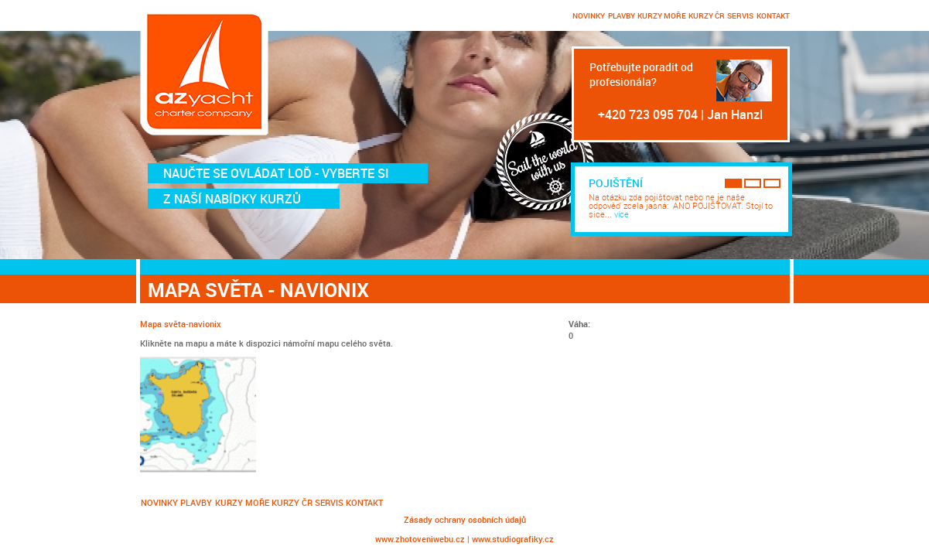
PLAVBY (622, 15)
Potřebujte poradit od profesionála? (641, 74)
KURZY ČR (707, 15)
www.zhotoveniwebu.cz (420, 539)
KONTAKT (773, 15)
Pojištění (616, 183)
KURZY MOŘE (662, 15)
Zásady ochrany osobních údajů (465, 519)
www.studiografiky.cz (513, 539)
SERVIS (740, 15)
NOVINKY (589, 15)
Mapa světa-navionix (181, 324)
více (622, 214)
